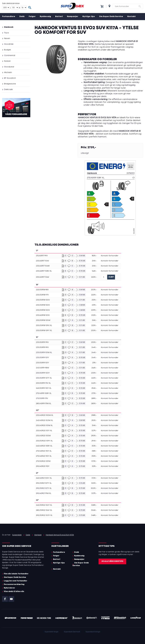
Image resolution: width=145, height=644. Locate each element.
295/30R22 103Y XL (44, 515)
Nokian (7, 61)
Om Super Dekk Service (111, 17)
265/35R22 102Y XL (44, 505)
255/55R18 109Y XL (44, 331)
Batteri (59, 17)
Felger (32, 17)
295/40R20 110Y (43, 466)
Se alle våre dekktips (112, 561)
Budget (8, 50)
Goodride (9, 44)
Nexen (7, 38)
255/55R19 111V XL (43, 383)
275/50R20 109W (43, 461)
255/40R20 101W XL (44, 426)
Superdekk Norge (52, 632)
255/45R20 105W (43, 436)
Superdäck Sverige (93, 632)
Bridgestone (10, 84)
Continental (10, 55)
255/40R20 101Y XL (44, 431)
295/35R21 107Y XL (44, 483)
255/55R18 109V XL (44, 325)
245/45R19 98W (42, 368)
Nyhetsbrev (9, 588)
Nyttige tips (89, 17)
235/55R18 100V (43, 300)
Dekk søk (8, 89)
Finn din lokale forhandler (16, 574)
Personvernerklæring (14, 584)
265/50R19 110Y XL (44, 388)
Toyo (7, 33)
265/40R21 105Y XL (44, 478)
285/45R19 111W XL (44, 404)
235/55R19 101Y (42, 358)
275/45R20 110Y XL (44, 451)
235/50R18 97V (42, 295)
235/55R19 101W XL (44, 353)
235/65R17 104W (43, 266)
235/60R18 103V (43, 315)
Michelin (8, 72)
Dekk (22, 17)
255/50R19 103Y (43, 373)
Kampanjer (73, 17)
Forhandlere (9, 17)
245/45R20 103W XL (44, 420)
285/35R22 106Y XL (44, 510)
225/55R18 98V (42, 290)
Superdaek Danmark (72, 632)
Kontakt (131, 17)
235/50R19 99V (42, 342)
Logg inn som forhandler (16, 581)
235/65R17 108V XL (44, 271)
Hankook (9, 27)
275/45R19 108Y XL (44, 393)
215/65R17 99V (42, 256)
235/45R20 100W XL (45, 415)
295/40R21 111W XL (44, 493)
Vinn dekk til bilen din (14, 591)
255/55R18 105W (43, 320)
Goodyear (9, 67)
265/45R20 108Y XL (44, 446)
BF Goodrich (10, 78)
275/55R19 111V (42, 398)
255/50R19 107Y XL (44, 378)
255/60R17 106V (43, 277)
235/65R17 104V (42, 261)
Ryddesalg (45, 17)
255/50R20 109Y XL (44, 441)
